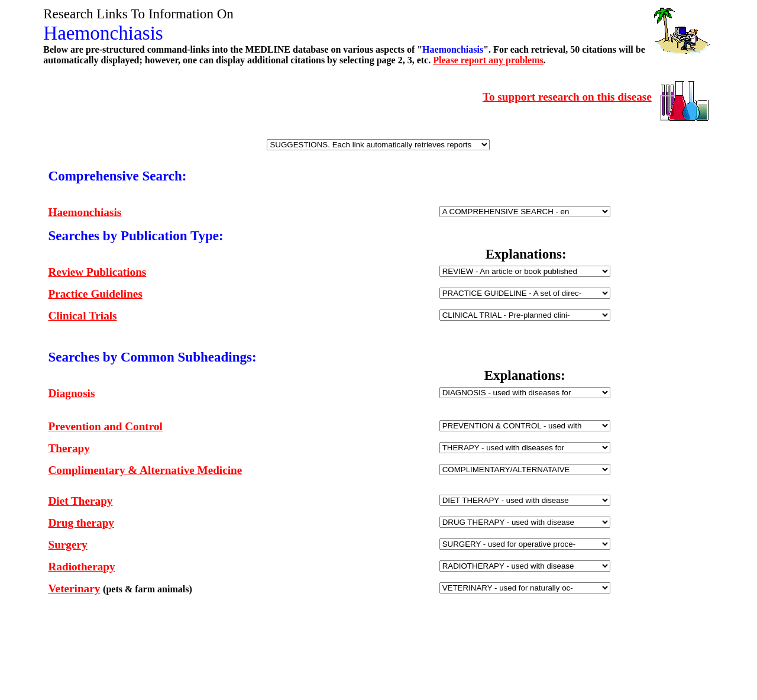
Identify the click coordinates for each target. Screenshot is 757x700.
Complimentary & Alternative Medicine (145, 470)
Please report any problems (488, 60)
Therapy (69, 448)
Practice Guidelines (96, 294)
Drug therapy (81, 523)
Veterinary (75, 588)
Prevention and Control (106, 426)
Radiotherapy (82, 567)
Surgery (68, 545)
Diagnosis (72, 393)
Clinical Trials (83, 316)
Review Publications (98, 272)
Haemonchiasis (85, 212)
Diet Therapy (81, 501)
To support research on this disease (567, 97)
